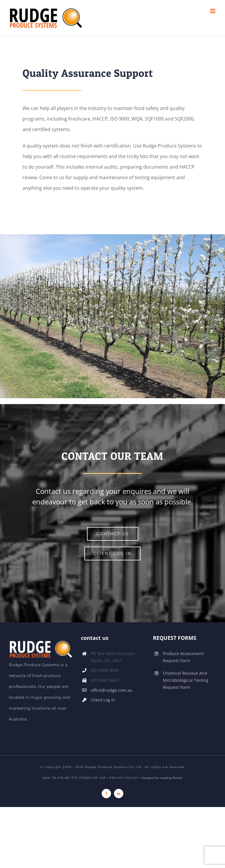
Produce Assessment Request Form (183, 657)
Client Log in (103, 700)
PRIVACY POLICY (124, 778)
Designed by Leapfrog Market (162, 778)
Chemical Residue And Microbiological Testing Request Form (186, 680)
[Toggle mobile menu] (213, 11)
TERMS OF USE (93, 778)
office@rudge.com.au (112, 690)
